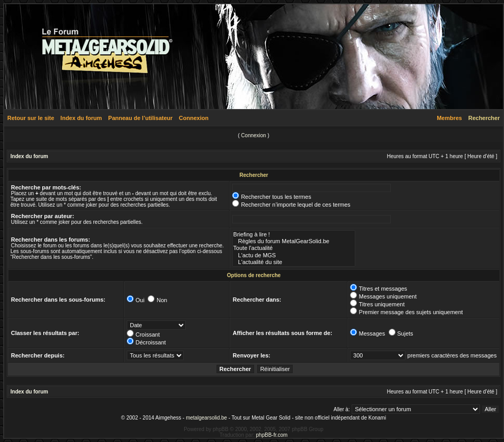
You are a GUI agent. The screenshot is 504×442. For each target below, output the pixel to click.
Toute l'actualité (294, 248)
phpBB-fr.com (272, 435)
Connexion (194, 118)
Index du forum (81, 118)
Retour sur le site (31, 118)
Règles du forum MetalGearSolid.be (294, 241)
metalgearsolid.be (206, 418)
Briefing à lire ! (294, 235)
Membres (449, 118)
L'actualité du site (294, 262)
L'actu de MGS (294, 255)
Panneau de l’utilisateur (140, 118)
